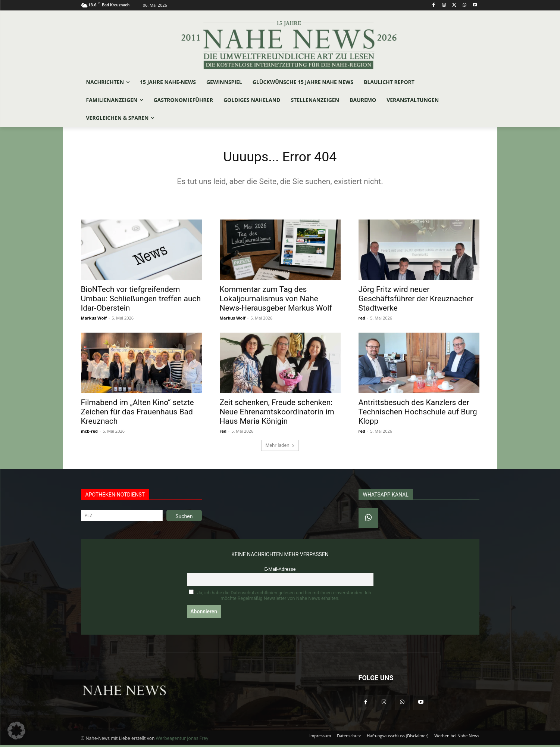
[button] (16, 731)
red (362, 320)
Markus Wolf (94, 320)
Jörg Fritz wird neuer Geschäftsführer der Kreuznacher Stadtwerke (416, 301)
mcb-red (89, 433)
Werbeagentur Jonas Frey (182, 740)
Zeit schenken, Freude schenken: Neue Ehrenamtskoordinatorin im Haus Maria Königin (277, 414)
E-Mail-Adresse (280, 571)
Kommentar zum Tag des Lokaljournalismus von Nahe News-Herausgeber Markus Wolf (276, 301)
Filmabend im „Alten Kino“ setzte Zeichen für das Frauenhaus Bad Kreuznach (137, 414)
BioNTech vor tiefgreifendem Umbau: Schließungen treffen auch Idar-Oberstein (141, 301)
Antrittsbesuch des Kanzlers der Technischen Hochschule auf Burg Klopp (418, 414)
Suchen (184, 518)
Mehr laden (280, 447)
